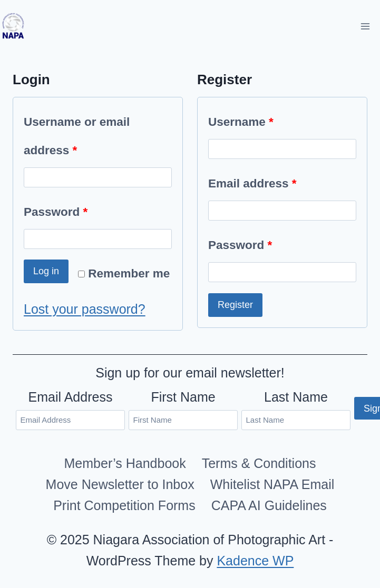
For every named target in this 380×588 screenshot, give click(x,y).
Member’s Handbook (125, 463)
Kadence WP (255, 561)
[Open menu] (365, 26)
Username (245, 122)
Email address (256, 184)
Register (235, 305)
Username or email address (77, 140)
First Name (183, 397)
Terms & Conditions (259, 463)
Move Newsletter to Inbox (120, 484)
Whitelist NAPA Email (272, 484)
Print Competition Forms (124, 505)
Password (60, 212)
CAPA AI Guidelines (269, 505)
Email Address (71, 397)
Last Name (296, 397)
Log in (46, 271)
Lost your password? (85, 309)
